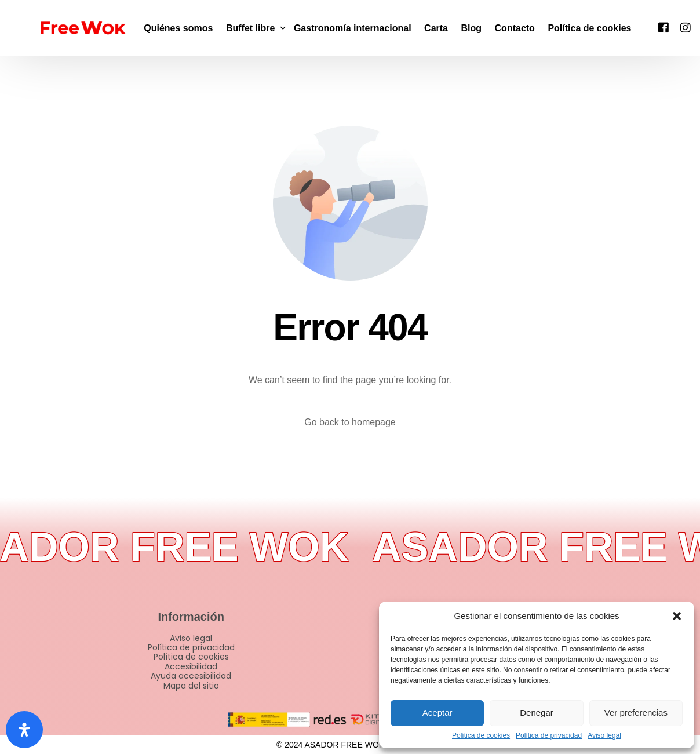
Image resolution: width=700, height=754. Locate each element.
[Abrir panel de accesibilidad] (24, 730)
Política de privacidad (549, 736)
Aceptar (437, 713)
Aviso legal (604, 736)
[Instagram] (686, 27)
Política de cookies (481, 736)
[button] (677, 616)
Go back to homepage (350, 422)
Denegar (537, 713)
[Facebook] (663, 27)
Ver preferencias (636, 713)
